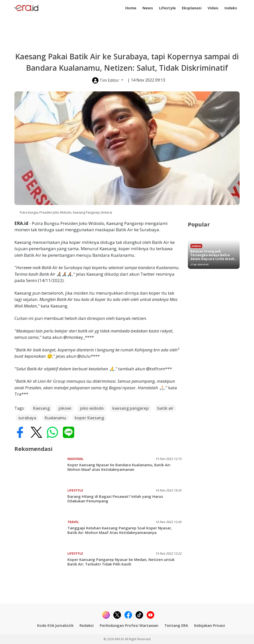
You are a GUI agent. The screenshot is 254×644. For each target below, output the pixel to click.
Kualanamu (55, 418)
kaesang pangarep (131, 408)
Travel (73, 522)
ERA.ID (120, 639)
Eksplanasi (192, 8)
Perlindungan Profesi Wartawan (129, 625)
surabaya (27, 418)
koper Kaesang (89, 418)
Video (213, 8)
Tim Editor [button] (106, 80)
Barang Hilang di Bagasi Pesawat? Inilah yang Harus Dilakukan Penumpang (115, 499)
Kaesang (41, 408)
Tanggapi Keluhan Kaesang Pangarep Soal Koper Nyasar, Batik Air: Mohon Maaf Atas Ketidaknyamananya (120, 530)
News (148, 8)
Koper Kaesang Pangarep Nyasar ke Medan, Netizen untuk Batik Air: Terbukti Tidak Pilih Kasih (121, 562)
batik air (165, 408)
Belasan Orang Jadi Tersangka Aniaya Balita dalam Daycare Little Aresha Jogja (213, 255)
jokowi (65, 408)
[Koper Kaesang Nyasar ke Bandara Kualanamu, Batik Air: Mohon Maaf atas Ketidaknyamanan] (41, 471)
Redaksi (87, 625)
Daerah (196, 246)
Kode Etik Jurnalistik (55, 625)
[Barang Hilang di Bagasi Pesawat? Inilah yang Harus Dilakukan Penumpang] (41, 502)
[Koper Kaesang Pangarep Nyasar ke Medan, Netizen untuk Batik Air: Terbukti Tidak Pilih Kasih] (41, 565)
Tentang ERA (176, 625)
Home (131, 8)
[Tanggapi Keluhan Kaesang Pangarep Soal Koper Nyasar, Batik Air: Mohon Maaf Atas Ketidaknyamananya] (41, 534)
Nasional (75, 459)
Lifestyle (167, 8)
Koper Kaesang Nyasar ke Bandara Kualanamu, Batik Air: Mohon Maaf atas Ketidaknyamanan (119, 467)
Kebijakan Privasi (210, 625)
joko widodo (92, 408)
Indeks (231, 8)
